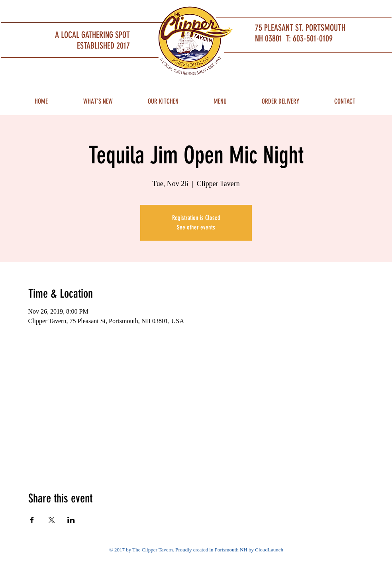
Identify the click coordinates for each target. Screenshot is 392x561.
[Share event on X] (52, 520)
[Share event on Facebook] (32, 520)
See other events (196, 227)
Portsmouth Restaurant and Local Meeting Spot (61, 10)
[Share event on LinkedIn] (71, 520)
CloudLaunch (269, 550)
